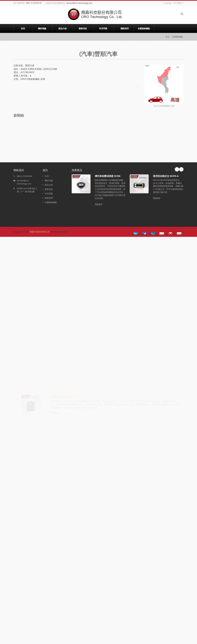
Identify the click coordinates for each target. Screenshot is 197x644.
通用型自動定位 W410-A (166, 176)
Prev (177, 169)
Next (181, 169)
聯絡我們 (125, 28)
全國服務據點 (145, 28)
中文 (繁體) (177, 3)
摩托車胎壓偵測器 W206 (108, 176)
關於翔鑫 (43, 28)
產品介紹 (64, 28)
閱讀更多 (99, 204)
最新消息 (84, 28)
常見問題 (104, 28)
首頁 (23, 28)
